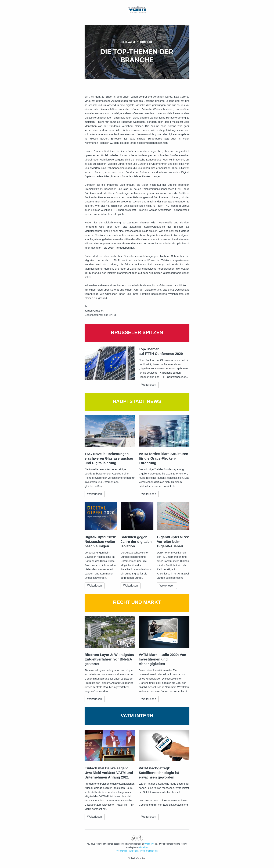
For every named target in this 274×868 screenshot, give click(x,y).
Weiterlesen (149, 385)
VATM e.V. (149, 844)
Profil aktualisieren (149, 851)
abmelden (144, 847)
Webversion (122, 851)
